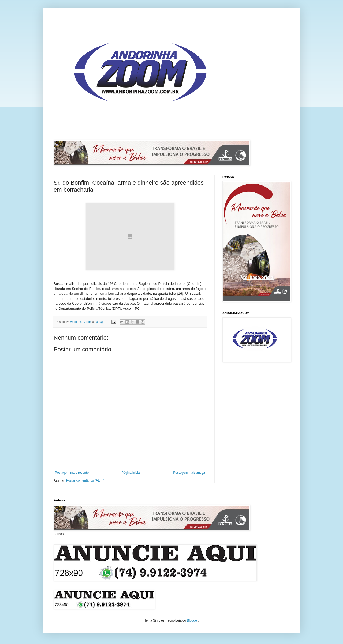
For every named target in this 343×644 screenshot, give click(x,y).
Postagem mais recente (72, 473)
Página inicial (131, 473)
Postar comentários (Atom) (85, 480)
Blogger (193, 620)
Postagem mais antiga (189, 473)
